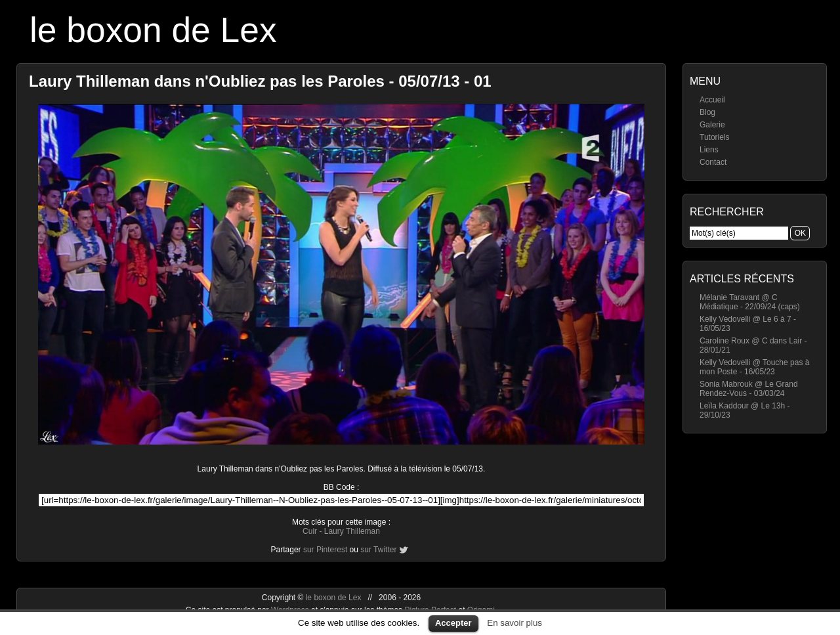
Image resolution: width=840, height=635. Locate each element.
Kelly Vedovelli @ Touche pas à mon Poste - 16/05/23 (754, 367)
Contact (713, 162)
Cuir (310, 531)
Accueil (712, 100)
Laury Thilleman (352, 531)
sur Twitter (378, 550)
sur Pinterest (325, 550)
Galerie (712, 125)
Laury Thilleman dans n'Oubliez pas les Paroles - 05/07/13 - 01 (260, 81)
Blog (707, 112)
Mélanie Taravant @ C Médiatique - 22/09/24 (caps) (750, 302)
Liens (709, 150)
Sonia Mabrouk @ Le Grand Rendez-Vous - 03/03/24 (749, 389)
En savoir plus (514, 623)
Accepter (453, 623)
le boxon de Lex (153, 30)
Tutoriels (715, 137)
